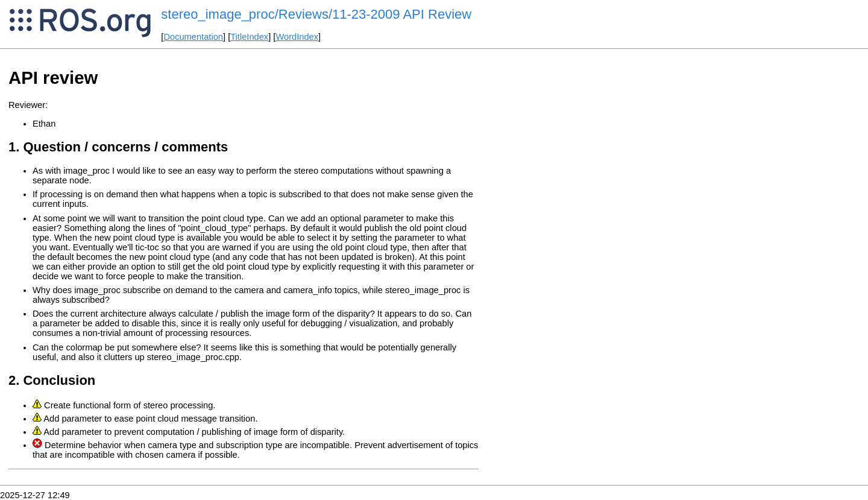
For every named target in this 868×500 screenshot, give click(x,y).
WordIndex (297, 37)
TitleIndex (249, 37)
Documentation (193, 37)
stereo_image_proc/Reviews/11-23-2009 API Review (316, 14)
